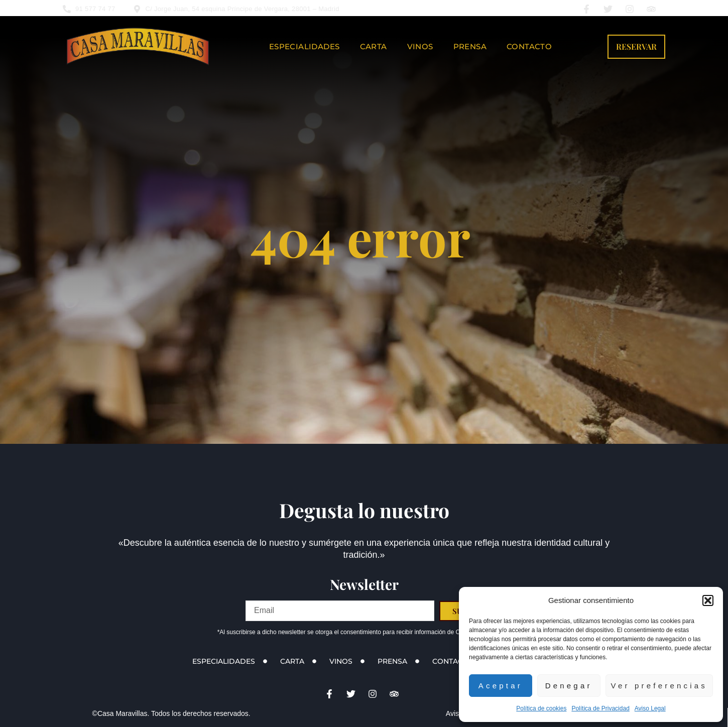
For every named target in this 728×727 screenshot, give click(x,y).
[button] (708, 600)
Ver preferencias (659, 686)
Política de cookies (541, 708)
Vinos (420, 46)
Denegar (569, 686)
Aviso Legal (650, 708)
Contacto (529, 46)
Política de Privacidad (600, 708)
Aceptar (501, 686)
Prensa (470, 46)
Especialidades (305, 46)
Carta (374, 46)
